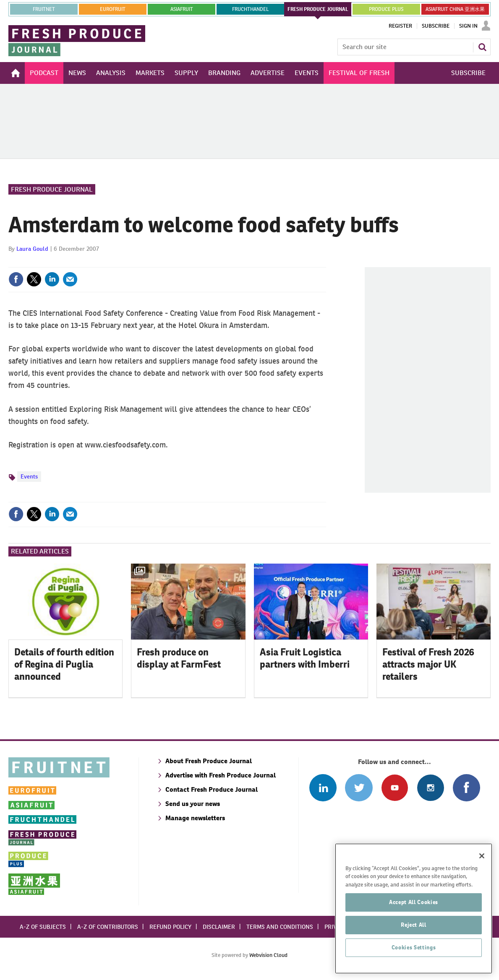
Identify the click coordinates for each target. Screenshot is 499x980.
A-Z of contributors (108, 927)
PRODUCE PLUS (386, 9)
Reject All (414, 950)
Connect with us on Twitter (359, 788)
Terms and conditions (280, 927)
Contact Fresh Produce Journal (212, 789)
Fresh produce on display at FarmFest (179, 658)
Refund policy (170, 927)
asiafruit (182, 9)
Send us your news (193, 804)
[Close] (482, 881)
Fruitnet (44, 9)
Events (29, 476)
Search (482, 47)
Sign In (468, 26)
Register (400, 26)
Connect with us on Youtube (395, 788)
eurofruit (113, 9)
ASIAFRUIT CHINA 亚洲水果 (455, 9)
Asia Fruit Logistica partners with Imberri (305, 658)
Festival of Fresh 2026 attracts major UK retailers (428, 664)
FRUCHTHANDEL (250, 9)
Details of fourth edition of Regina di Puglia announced (64, 664)
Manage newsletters (195, 818)
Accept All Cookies (414, 927)
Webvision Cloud (268, 955)
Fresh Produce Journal (52, 189)
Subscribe (436, 26)
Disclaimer (219, 927)
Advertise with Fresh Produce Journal (221, 775)
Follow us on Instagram (430, 788)
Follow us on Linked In (323, 788)
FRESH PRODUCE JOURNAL (318, 9)
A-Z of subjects (43, 927)
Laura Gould (32, 249)
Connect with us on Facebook (466, 788)
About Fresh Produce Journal (209, 761)
